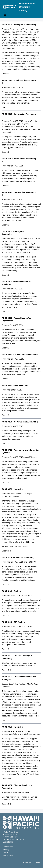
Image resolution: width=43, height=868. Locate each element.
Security (6, 850)
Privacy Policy (8, 856)
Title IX (5, 853)
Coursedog (36, 862)
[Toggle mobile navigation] (5, 15)
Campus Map (8, 846)
